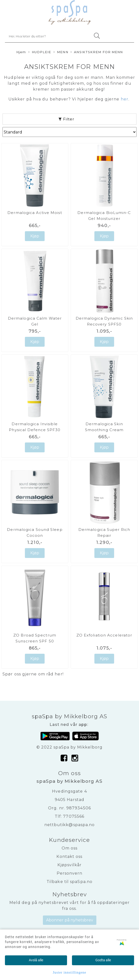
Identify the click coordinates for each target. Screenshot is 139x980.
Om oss (70, 848)
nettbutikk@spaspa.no (70, 825)
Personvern (70, 873)
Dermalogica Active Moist (35, 213)
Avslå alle (36, 960)
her (59, 674)
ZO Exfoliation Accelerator (104, 635)
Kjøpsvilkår (69, 865)
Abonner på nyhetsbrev (70, 920)
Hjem (21, 52)
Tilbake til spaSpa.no (69, 882)
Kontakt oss (69, 857)
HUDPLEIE (40, 52)
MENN (61, 52)
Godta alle (103, 960)
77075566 (74, 816)
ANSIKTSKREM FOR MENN (97, 52)
